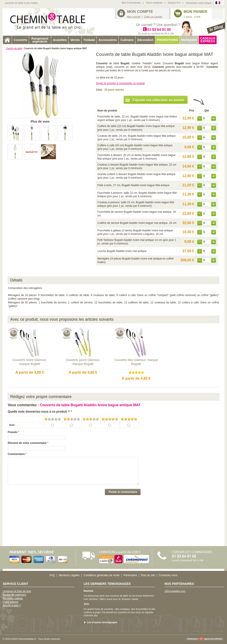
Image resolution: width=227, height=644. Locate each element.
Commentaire (16, 454)
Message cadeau (13, 598)
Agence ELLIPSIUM (213, 639)
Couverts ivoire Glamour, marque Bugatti (30, 362)
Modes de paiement (14, 595)
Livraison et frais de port (17, 591)
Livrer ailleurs (11, 602)
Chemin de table (14, 48)
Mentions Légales (69, 575)
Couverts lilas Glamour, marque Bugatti (136, 362)
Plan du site (148, 575)
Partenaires (130, 575)
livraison (126, 599)
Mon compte (134, 17)
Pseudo (13, 432)
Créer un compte (153, 17)
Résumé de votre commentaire (27, 443)
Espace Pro (174, 3)
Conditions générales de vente (102, 575)
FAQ (52, 575)
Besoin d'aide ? (12, 605)
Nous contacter (154, 3)
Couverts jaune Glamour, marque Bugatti (83, 362)
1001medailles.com (175, 591)
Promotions (167, 40)
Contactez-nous (168, 575)
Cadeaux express (208, 40)
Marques (189, 40)
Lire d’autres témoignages (102, 622)
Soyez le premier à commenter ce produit (120, 83)
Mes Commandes (131, 3)
